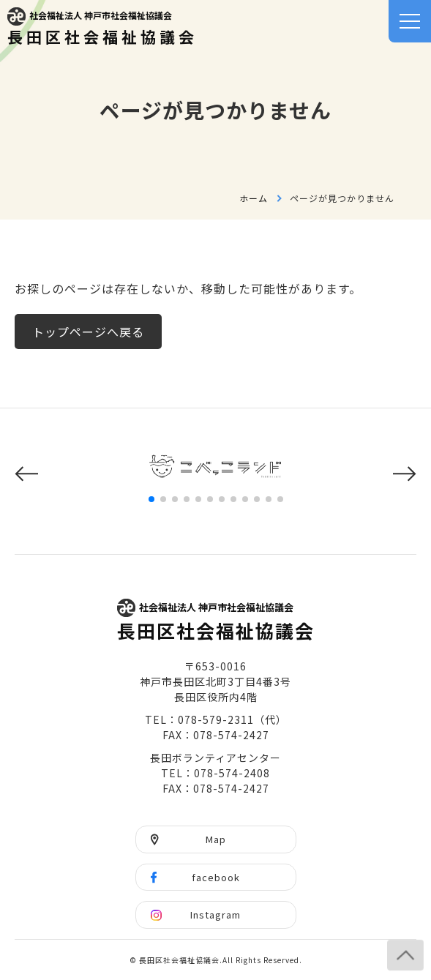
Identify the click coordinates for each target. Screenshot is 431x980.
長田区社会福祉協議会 (102, 27)
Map (216, 839)
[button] (26, 474)
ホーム (254, 198)
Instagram (215, 914)
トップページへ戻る (88, 332)
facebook (216, 877)
